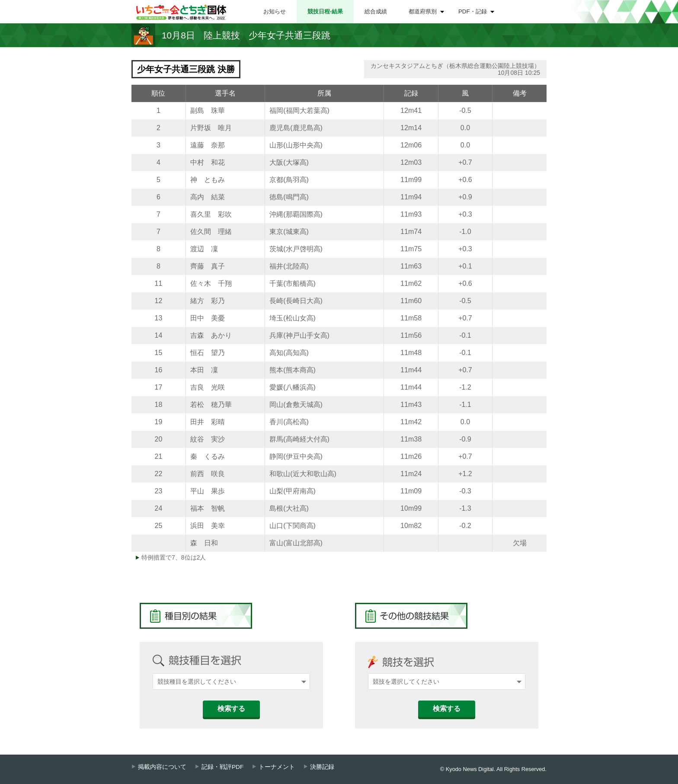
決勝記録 (322, 767)
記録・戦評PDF (222, 767)
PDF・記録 (473, 11)
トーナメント (277, 767)
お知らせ (275, 11)
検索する (231, 709)
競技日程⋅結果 (325, 11)
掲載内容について (162, 767)
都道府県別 (423, 11)
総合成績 (376, 11)
